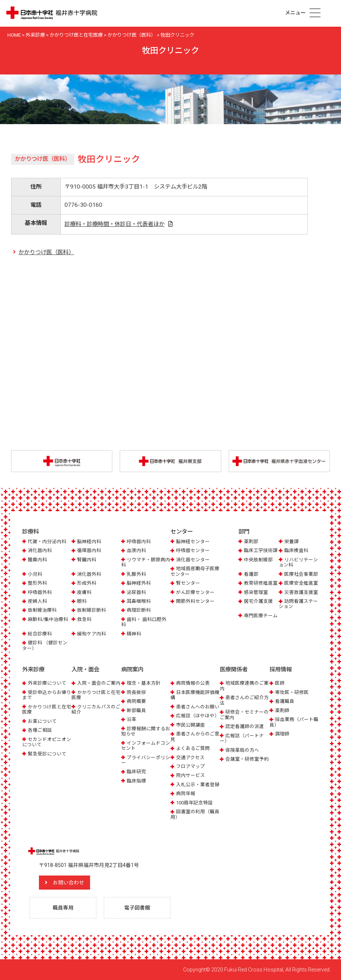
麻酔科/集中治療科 (48, 619)
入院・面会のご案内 (99, 683)
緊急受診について (47, 754)
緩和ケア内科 (92, 634)
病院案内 (132, 670)
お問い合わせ (69, 883)
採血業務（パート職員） (294, 722)
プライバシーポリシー (146, 760)
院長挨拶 (136, 692)
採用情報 (281, 670)
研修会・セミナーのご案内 (244, 715)
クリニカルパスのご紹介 (96, 709)
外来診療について (47, 683)
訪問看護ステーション (298, 604)
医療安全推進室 (301, 583)
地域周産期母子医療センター (195, 571)
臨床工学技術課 (261, 550)
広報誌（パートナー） (242, 738)
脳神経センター (193, 542)
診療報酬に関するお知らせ (146, 731)
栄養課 (292, 542)
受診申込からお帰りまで (47, 695)
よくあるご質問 (193, 748)
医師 (280, 683)
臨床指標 (136, 781)
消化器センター (193, 560)
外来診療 (33, 670)
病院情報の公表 (193, 683)
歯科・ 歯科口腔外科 (144, 622)
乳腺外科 (136, 574)
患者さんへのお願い (198, 707)
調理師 (282, 734)
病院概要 (136, 701)
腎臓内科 (87, 560)
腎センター (188, 583)
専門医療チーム (261, 616)
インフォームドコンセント (146, 746)
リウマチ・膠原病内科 (146, 562)
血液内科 (136, 550)
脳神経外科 (139, 583)
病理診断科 (139, 610)
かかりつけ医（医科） (46, 252)
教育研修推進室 (261, 583)
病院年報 (186, 793)
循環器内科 (89, 550)
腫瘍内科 (37, 560)
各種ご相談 (40, 730)
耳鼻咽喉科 (139, 601)
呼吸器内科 (139, 542)
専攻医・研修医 (292, 692)
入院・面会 (85, 670)
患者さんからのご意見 (195, 736)
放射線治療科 (42, 610)
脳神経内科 (89, 542)
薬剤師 (282, 710)
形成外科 (87, 583)
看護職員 (285, 701)
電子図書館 (137, 908)
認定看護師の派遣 (245, 726)
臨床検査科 (296, 550)
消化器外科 (89, 574)
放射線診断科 (92, 610)
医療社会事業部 (301, 574)
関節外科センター (195, 601)
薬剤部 (251, 542)
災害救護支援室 (301, 592)
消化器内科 (40, 550)
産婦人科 (37, 601)
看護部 (251, 574)
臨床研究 (136, 772)
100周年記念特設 (194, 803)
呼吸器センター (193, 550)
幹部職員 (136, 710)
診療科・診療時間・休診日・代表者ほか (115, 224)
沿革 (132, 719)
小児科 (35, 574)
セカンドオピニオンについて (47, 742)
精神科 (134, 634)
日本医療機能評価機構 (195, 695)
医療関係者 (234, 670)
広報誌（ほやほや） (198, 716)
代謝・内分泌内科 (47, 542)
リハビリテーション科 (298, 562)
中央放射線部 (258, 560)
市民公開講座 (191, 725)
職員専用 (63, 908)
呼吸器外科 (40, 592)
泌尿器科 (136, 592)
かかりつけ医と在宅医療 (47, 709)
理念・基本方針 (144, 683)
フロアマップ (191, 766)
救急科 (84, 619)
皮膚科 (84, 592)
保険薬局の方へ (242, 750)
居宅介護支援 (258, 601)
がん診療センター (195, 592)
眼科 (82, 601)
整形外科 (37, 583)
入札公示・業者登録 (198, 785)
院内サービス (191, 775)
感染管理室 (256, 592)
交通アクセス (190, 758)
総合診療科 (40, 634)
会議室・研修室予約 (247, 759)
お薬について (42, 721)
